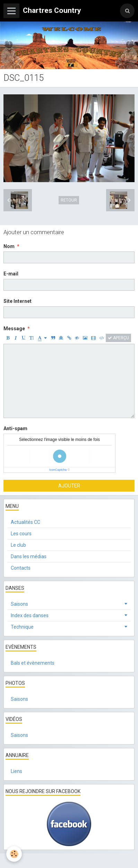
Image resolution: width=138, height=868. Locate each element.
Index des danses (30, 615)
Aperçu (118, 338)
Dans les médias (29, 556)
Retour (69, 200)
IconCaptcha (58, 470)
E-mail (11, 274)
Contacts (21, 568)
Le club (18, 545)
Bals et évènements (33, 663)
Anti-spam (15, 428)
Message (14, 329)
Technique (22, 627)
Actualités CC (25, 522)
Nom (9, 246)
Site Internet (18, 301)
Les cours (21, 534)
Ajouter (69, 486)
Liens (16, 771)
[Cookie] (14, 854)
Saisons (19, 604)
